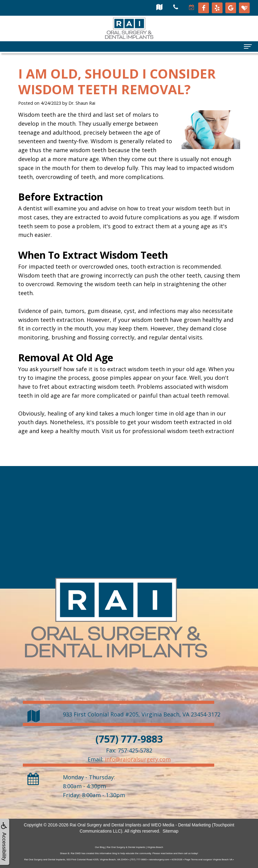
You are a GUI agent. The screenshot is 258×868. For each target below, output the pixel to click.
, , (142, 714)
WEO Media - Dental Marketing (181, 825)
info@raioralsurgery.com (138, 759)
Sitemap (170, 831)
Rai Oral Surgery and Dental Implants (106, 825)
